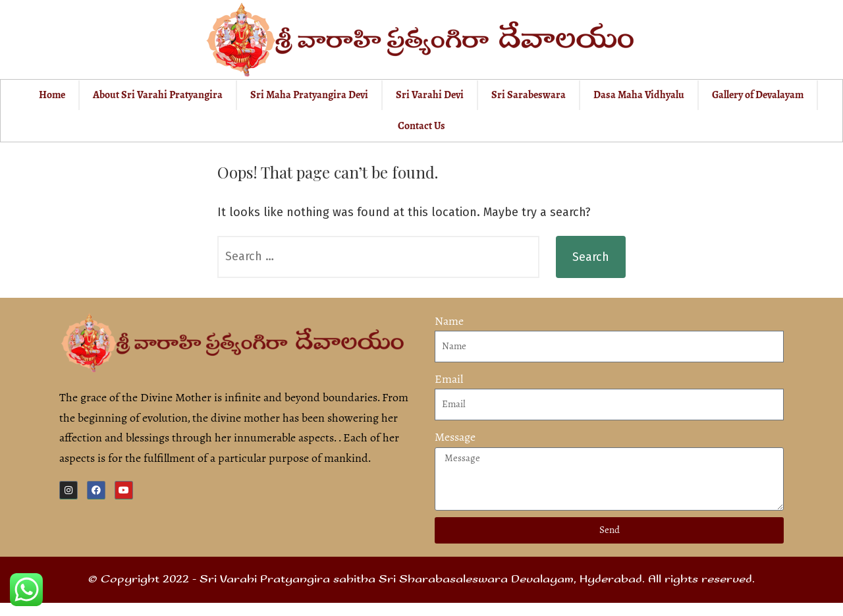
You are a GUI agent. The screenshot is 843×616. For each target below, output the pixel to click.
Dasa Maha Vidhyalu (639, 95)
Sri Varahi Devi (430, 95)
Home (52, 95)
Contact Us (421, 126)
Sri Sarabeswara (529, 95)
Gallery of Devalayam (758, 95)
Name (449, 321)
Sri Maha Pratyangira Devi (309, 95)
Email (449, 379)
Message (455, 437)
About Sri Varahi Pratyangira (158, 95)
